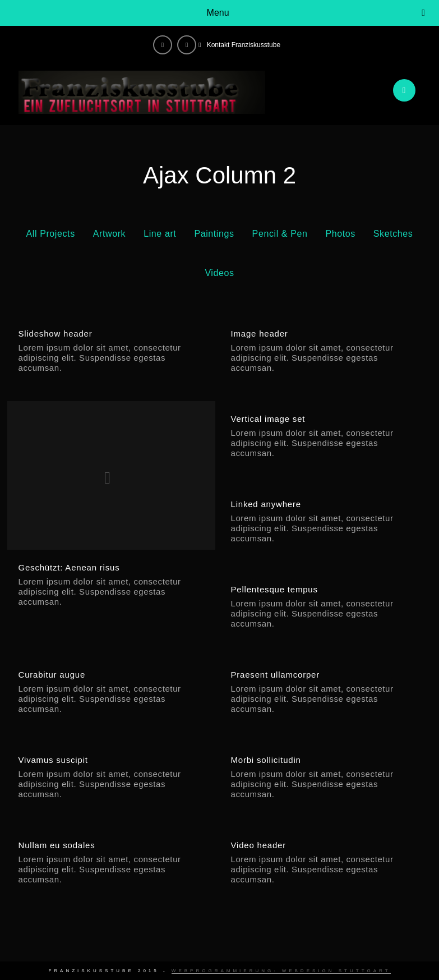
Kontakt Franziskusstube (244, 45)
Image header (259, 333)
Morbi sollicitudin (265, 760)
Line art (160, 234)
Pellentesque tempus (274, 589)
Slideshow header (56, 333)
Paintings (214, 234)
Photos (340, 234)
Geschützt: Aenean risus (69, 567)
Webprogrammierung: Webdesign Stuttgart (281, 971)
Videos (219, 273)
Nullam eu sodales (57, 845)
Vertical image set (268, 419)
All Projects (51, 234)
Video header (258, 845)
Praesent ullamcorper (275, 675)
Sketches (393, 234)
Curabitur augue (52, 675)
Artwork (109, 234)
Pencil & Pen (280, 234)
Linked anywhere (265, 504)
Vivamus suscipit (53, 760)
